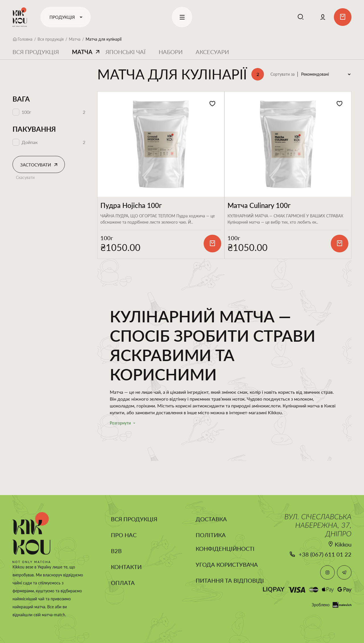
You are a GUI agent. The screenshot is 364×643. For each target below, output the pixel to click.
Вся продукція (36, 52)
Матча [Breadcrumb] (75, 39)
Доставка (211, 519)
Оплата (123, 583)
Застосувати (36, 165)
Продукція (67, 17)
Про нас (124, 535)
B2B (116, 551)
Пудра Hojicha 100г (131, 205)
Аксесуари (212, 52)
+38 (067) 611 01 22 (325, 554)
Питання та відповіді (230, 580)
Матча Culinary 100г (259, 205)
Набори (171, 52)
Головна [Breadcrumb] (25, 39)
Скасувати (25, 177)
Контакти (126, 567)
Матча (82, 52)
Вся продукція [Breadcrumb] (51, 39)
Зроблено (332, 605)
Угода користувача (227, 564)
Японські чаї (126, 52)
